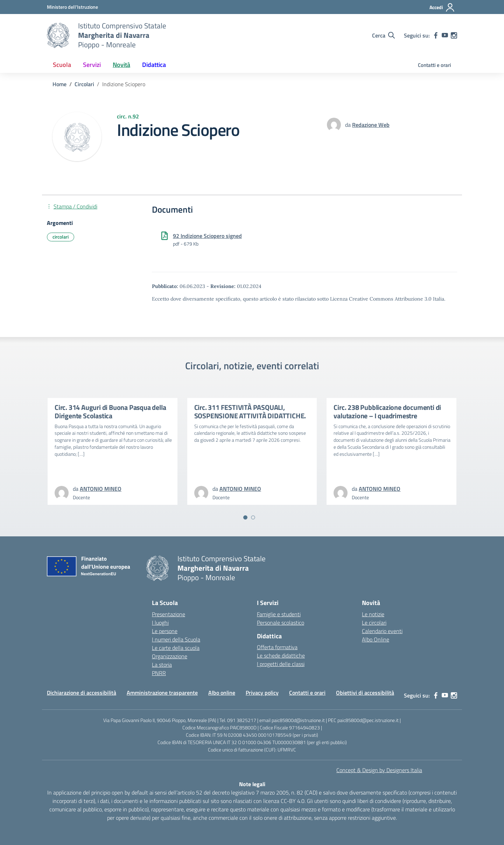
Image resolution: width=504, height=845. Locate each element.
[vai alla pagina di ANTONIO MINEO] (101, 489)
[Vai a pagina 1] (245, 517)
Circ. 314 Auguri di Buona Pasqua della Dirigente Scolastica (110, 411)
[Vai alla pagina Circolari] (84, 84)
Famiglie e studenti (279, 614)
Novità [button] (121, 65)
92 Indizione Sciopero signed (207, 236)
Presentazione (169, 614)
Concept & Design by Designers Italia (379, 770)
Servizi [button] (92, 65)
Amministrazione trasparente (162, 693)
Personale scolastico (281, 623)
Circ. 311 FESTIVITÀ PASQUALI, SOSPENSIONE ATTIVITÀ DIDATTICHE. (250, 411)
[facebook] (436, 35)
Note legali (252, 784)
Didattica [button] (154, 65)
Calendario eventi (382, 631)
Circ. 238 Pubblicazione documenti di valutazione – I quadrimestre (387, 411)
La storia (162, 665)
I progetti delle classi (281, 664)
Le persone (165, 631)
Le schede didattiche (281, 655)
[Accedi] (442, 7)
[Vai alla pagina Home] (59, 84)
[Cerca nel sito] (383, 35)
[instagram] (454, 35)
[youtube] (445, 35)
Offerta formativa (277, 647)
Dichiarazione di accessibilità (82, 693)
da (349, 125)
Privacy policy (262, 693)
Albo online (222, 693)
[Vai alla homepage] (58, 35)
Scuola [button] (62, 65)
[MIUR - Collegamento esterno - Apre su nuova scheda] (72, 7)
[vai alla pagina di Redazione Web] (371, 125)
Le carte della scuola (176, 648)
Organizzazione (170, 656)
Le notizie (373, 614)
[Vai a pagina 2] (253, 517)
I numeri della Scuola (176, 639)
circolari (61, 237)
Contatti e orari (435, 65)
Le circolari (374, 623)
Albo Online (376, 639)
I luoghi (160, 623)
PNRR (159, 673)
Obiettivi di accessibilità (365, 693)
